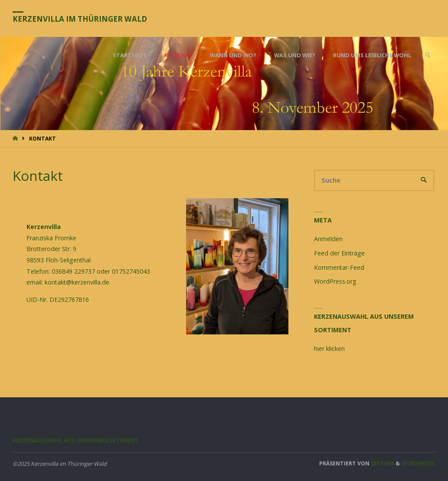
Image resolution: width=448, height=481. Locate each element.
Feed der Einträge (339, 253)
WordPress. (419, 463)
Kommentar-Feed (339, 267)
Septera (382, 463)
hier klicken (329, 348)
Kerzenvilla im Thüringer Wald (80, 19)
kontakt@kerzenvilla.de (77, 282)
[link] (428, 55)
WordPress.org (335, 281)
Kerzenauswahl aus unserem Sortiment (75, 440)
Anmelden (328, 239)
